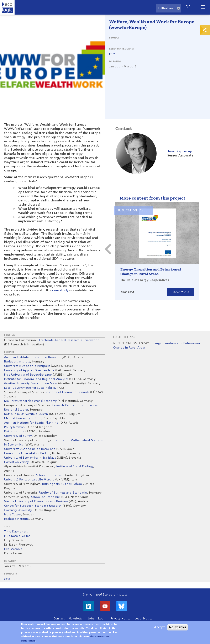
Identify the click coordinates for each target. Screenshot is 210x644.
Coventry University (18, 510)
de (188, 7)
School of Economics (46, 497)
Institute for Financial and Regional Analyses (36, 379)
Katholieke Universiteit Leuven (26, 414)
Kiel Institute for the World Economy (30, 401)
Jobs (91, 619)
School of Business (50, 475)
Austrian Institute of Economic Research (32, 357)
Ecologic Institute (17, 519)
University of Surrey (18, 436)
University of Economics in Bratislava (30, 458)
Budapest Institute (17, 362)
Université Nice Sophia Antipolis (27, 366)
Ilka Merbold (13, 549)
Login (102, 619)
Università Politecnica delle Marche (29, 480)
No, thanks (178, 628)
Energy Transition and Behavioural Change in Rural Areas (151, 272)
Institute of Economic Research (67, 392)
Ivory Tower (13, 515)
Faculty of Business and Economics (63, 493)
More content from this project (153, 198)
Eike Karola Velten (17, 536)
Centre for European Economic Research (33, 506)
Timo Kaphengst (16, 532)
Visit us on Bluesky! (121, 606)
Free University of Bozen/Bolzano (28, 375)
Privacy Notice (120, 619)
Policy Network (15, 427)
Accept (159, 628)
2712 (7, 579)
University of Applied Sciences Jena (29, 370)
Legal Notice (143, 619)
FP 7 (112, 54)
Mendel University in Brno (23, 418)
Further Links (124, 337)
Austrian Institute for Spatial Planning (31, 423)
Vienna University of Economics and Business (36, 501)
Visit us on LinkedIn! (89, 606)
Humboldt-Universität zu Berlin (27, 453)
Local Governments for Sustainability (30, 388)
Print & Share (205, 30)
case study (60, 290)
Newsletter (76, 619)
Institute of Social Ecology (75, 467)
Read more (181, 292)
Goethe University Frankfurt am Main (31, 383)
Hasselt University (17, 462)
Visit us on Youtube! (105, 606)
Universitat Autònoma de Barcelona (30, 449)
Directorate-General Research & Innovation (69, 340)
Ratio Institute (14, 432)
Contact (59, 619)
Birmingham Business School (62, 484)
